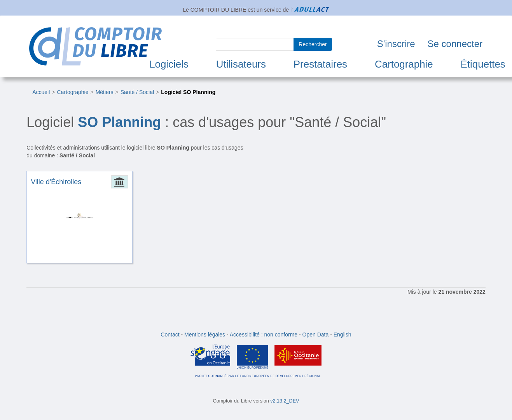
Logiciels (169, 64)
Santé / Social (137, 92)
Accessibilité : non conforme (264, 335)
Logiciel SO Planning (188, 92)
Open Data (316, 335)
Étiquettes (483, 64)
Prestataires (320, 64)
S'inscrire (396, 44)
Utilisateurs (241, 64)
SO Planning (119, 122)
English (342, 335)
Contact (170, 335)
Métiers (105, 92)
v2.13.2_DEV (285, 401)
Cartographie (404, 64)
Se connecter (455, 44)
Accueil (41, 92)
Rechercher (313, 44)
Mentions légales (205, 335)
